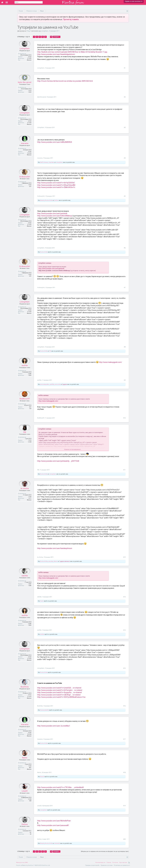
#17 (124, 739)
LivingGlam (44, 31)
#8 (125, 347)
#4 (125, 158)
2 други (64, 384)
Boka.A (42, 200)
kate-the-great (25, 88)
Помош (109, 862)
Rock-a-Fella (49, 200)
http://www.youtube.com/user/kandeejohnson (55, 548)
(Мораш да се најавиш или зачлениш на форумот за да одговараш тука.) (105, 851)
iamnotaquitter (45, 384)
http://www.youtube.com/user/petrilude (52, 213)
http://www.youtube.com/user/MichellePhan (54, 821)
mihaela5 (57, 843)
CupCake (51, 162)
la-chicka (25, 494)
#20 (124, 839)
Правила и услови (107, 865)
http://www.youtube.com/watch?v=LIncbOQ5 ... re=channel (59, 688)
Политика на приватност (122, 865)
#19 (124, 806)
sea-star (51, 561)
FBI (50, 351)
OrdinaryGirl (25, 182)
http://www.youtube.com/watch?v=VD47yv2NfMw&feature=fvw (61, 697)
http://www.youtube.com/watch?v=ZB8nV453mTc (56, 187)
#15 (124, 668)
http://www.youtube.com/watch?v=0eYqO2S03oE (56, 183)
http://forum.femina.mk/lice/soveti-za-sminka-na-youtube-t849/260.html (65, 81)
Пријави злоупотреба (92, 865)
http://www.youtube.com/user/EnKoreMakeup (55, 216)
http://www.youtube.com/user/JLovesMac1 (54, 726)
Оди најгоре (123, 862)
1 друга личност (65, 561)
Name (56, 561)
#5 (125, 196)
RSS (129, 863)
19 (51, 37)
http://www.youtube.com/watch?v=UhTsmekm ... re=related (60, 690)
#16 (124, 706)
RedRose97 (25, 404)
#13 (124, 597)
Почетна (115, 862)
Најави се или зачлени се (134, 1)
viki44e (25, 581)
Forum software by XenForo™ (33, 865)
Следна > (57, 37)
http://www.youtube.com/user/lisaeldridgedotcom (56, 54)
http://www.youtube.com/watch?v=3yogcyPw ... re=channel (59, 692)
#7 (125, 288)
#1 (125, 68)
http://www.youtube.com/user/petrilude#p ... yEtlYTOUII (58, 461)
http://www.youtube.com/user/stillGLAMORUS (55, 142)
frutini (42, 601)
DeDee (56, 200)
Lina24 (25, 797)
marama (25, 149)
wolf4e (25, 371)
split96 (52, 384)
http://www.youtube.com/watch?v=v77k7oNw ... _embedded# (60, 787)
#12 (124, 557)
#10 (124, 418)
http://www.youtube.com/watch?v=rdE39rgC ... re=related (59, 695)
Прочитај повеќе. (71, 19)
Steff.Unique (44, 162)
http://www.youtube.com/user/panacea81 (53, 825)
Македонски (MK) (22, 862)
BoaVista (25, 692)
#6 (125, 248)
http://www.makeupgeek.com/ (110, 362)
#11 (124, 470)
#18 (124, 772)
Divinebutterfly (44, 710)
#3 (125, 128)
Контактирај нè (100, 862)
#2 (125, 97)
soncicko (58, 384)
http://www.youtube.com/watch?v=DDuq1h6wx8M (56, 185)
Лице (29, 31)
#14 (124, 630)
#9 (125, 380)
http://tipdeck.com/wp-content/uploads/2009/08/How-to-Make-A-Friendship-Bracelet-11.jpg (72, 52)
